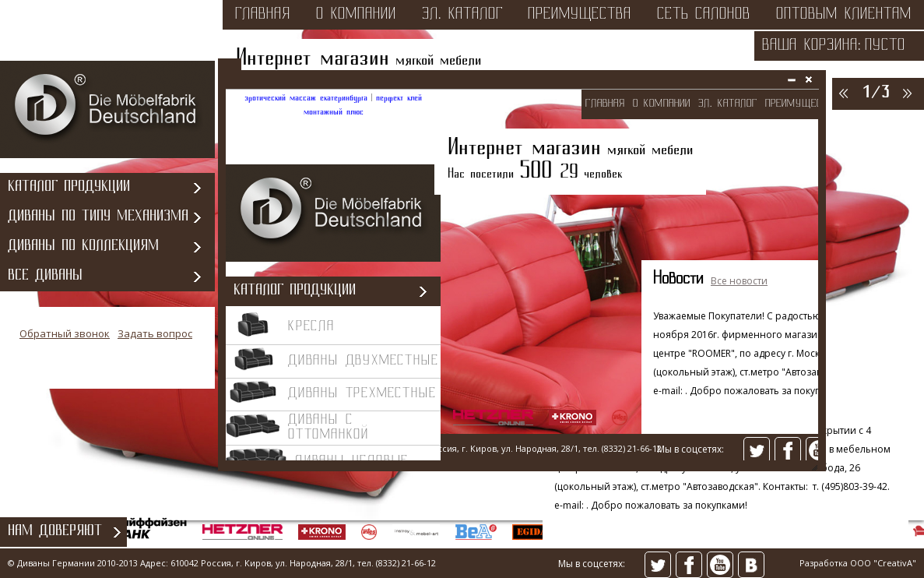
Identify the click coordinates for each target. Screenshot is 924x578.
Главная (263, 15)
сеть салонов (704, 15)
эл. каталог (462, 15)
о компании (356, 15)
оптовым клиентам (844, 15)
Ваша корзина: (812, 46)
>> (906, 93)
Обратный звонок (65, 333)
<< (842, 93)
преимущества (580, 15)
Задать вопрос (155, 333)
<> (522, 277)
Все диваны (45, 276)
